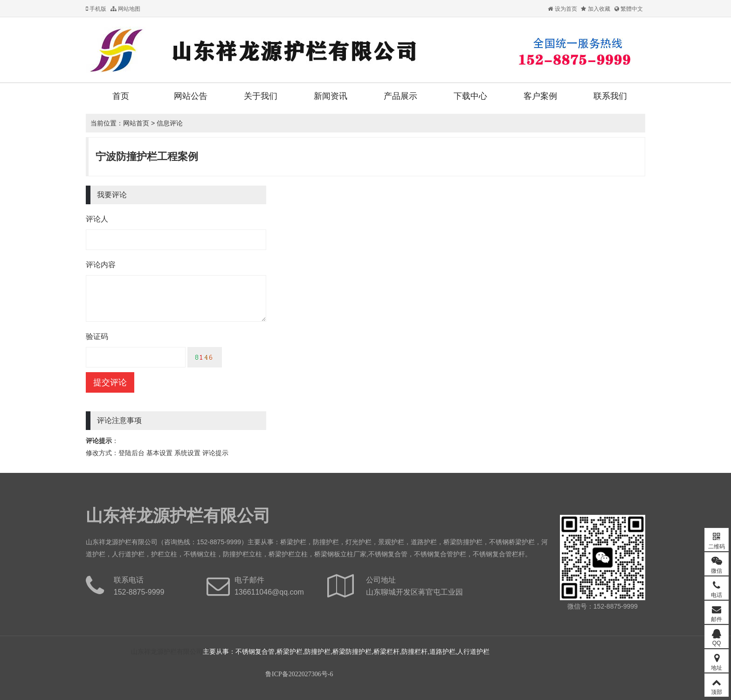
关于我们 (261, 96)
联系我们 (610, 96)
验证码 (97, 336)
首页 (121, 96)
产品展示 (400, 96)
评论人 (97, 219)
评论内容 (101, 265)
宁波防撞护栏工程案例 (147, 156)
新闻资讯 (331, 96)
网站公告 (191, 96)
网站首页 (136, 123)
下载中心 (470, 96)
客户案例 (540, 96)
